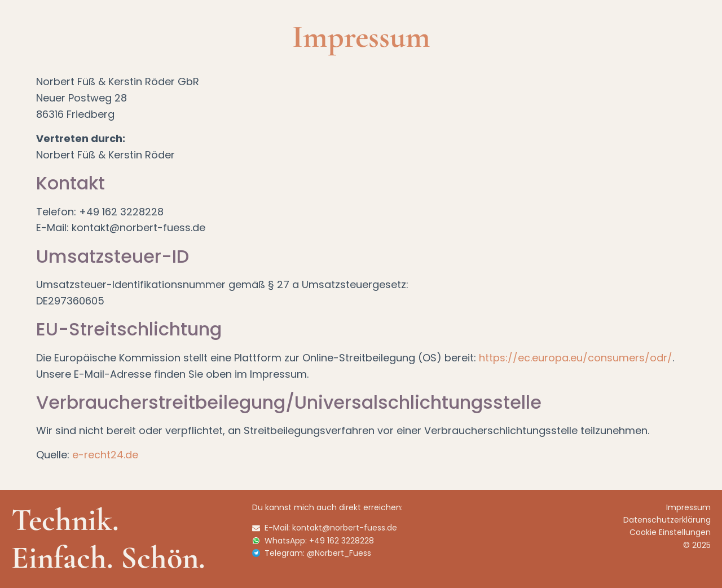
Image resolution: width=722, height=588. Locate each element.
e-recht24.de (105, 455)
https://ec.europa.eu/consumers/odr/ (576, 358)
